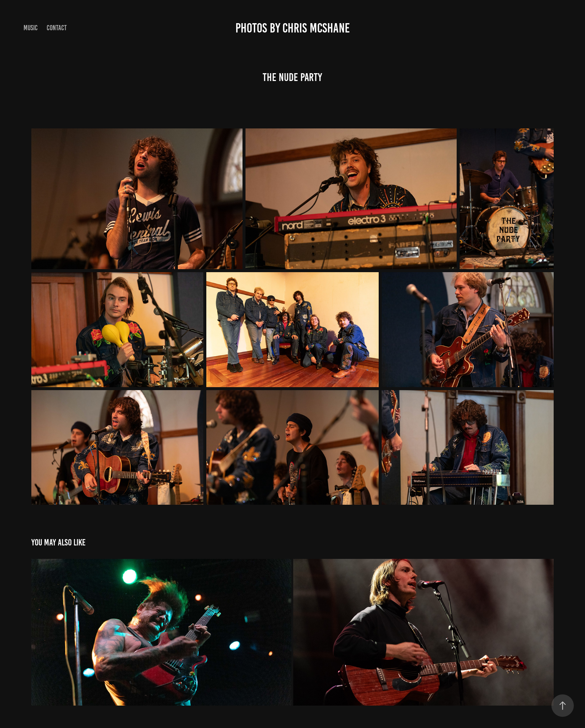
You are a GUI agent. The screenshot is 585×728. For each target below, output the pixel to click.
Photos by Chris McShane (293, 28)
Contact (57, 28)
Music (31, 28)
